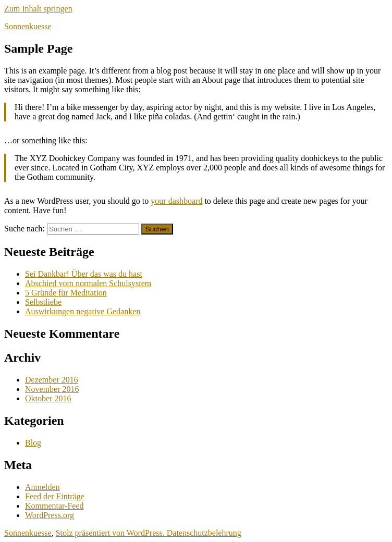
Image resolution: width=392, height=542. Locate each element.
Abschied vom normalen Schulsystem (88, 283)
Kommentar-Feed (54, 506)
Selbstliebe (43, 302)
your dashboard (176, 201)
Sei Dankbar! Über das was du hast (84, 274)
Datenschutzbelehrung (204, 533)
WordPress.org (50, 515)
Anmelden (42, 487)
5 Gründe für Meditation (66, 293)
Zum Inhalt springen (38, 9)
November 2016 (52, 389)
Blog (33, 443)
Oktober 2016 (48, 398)
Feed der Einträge (55, 496)
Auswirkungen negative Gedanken (83, 311)
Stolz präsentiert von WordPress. (111, 533)
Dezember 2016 (52, 380)
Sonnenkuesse (28, 26)
